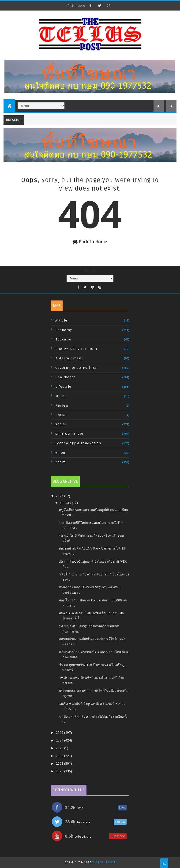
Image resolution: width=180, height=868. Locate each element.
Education (65, 339)
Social (61, 424)
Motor (61, 396)
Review (62, 406)
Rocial (61, 415)
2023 (60, 748)
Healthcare (65, 377)
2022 (60, 756)
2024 (60, 740)
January (66, 503)
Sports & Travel (69, 434)
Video (60, 453)
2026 (60, 496)
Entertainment (69, 358)
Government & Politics (76, 368)
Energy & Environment (76, 349)
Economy (64, 330)
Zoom (60, 462)
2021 (60, 763)
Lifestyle (63, 387)
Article (61, 320)
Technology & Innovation (78, 443)
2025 (60, 732)
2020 (60, 771)
